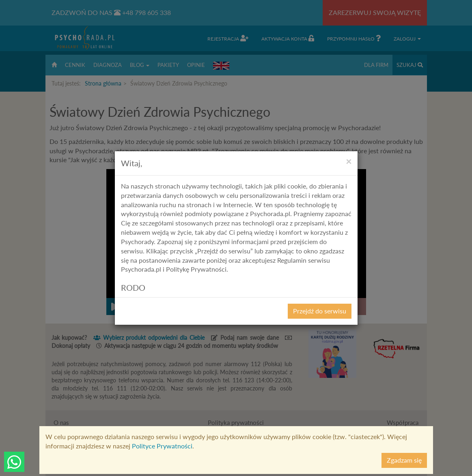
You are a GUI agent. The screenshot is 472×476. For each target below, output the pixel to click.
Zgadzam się (404, 460)
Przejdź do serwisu (320, 311)
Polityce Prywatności (162, 446)
